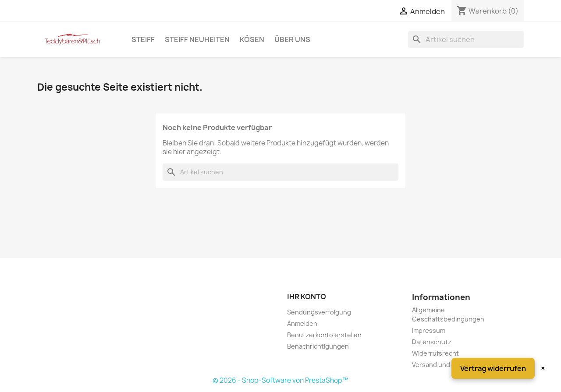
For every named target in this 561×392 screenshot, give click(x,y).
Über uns (292, 39)
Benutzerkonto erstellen (324, 335)
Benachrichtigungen (318, 346)
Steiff (143, 39)
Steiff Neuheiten (197, 39)
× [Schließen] (543, 368)
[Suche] (466, 39)
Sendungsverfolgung (319, 312)
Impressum (429, 330)
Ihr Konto (307, 297)
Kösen (252, 39)
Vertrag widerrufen (493, 368)
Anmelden (302, 323)
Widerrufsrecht (435, 353)
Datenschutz (432, 342)
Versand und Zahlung (444, 365)
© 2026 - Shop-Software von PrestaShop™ (280, 380)
